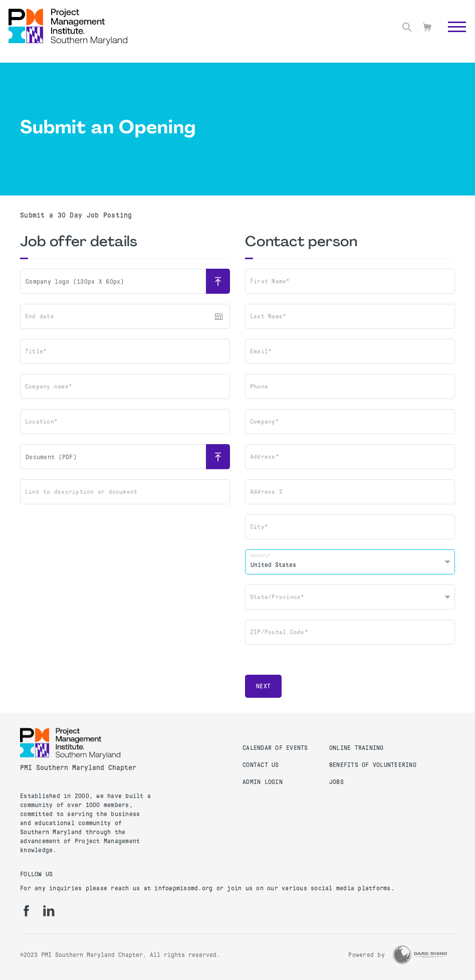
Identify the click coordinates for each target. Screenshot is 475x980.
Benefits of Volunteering (373, 765)
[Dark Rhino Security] (420, 955)
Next (263, 686)
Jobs (336, 782)
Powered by (367, 955)
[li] (49, 911)
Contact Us (261, 765)
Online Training (357, 748)
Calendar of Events (275, 748)
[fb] (26, 911)
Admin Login (263, 782)
